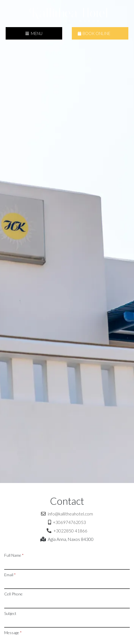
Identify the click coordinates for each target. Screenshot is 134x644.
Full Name (14, 555)
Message (13, 633)
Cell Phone (13, 594)
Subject (10, 613)
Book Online (94, 33)
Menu (34, 33)
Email (10, 575)
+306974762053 (67, 522)
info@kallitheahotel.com (67, 514)
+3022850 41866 (67, 531)
